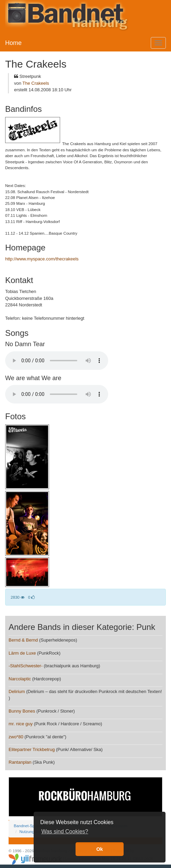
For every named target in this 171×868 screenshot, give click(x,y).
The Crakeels (36, 83)
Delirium (17, 691)
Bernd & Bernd (23, 640)
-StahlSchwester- (26, 666)
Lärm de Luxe (22, 653)
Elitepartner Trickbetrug (32, 749)
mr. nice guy (21, 724)
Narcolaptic (20, 679)
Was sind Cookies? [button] (65, 831)
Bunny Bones (22, 711)
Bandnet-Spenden (30, 826)
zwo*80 (16, 737)
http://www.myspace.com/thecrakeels (42, 259)
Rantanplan (20, 762)
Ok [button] (99, 849)
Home (13, 43)
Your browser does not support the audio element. (57, 361)
